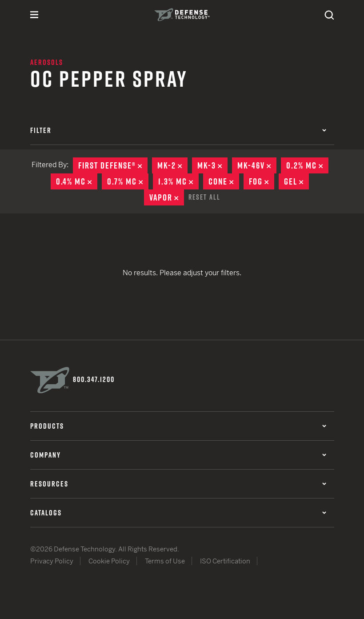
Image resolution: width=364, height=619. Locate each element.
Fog (262, 181)
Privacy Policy (52, 561)
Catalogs (178, 513)
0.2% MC (307, 165)
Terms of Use (165, 561)
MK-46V (257, 165)
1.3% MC (178, 181)
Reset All (204, 197)
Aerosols (47, 62)
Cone (224, 181)
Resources (178, 484)
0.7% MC (128, 181)
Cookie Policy (109, 561)
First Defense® (113, 165)
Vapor (167, 197)
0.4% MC (77, 181)
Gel (296, 181)
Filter (178, 130)
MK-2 (172, 165)
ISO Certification (225, 561)
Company (178, 455)
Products (178, 426)
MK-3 (212, 165)
